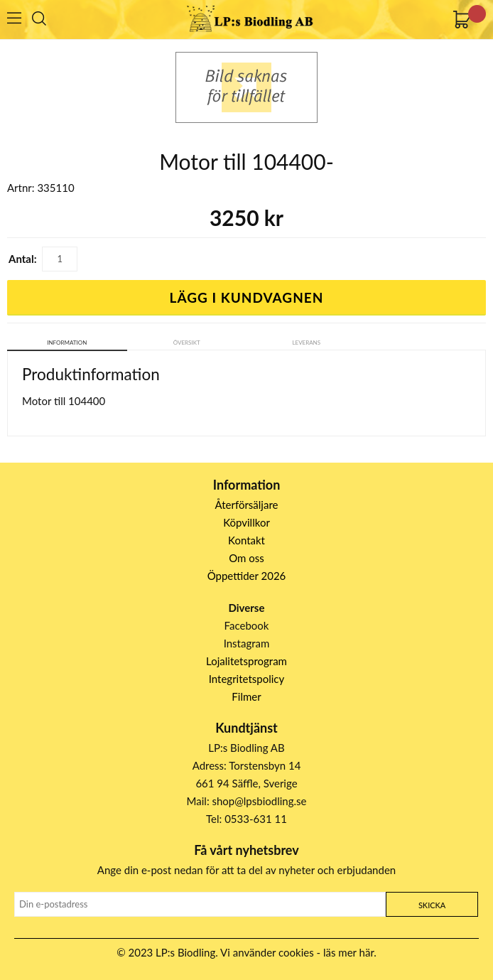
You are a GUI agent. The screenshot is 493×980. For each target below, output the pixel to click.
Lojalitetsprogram (246, 661)
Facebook (247, 625)
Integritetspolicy (247, 679)
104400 (87, 401)
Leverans (306, 343)
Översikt (187, 343)
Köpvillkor (246, 522)
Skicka (432, 905)
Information (67, 343)
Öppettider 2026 (247, 576)
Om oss (246, 558)
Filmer (246, 696)
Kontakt (246, 540)
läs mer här (348, 952)
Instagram (247, 643)
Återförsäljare (247, 505)
